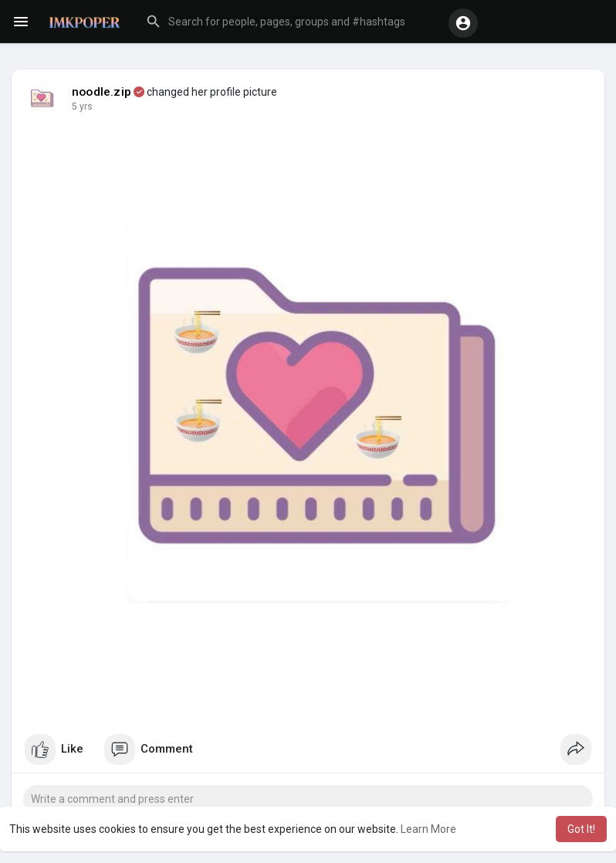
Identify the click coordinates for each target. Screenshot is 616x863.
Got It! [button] (581, 829)
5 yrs (82, 107)
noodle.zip (102, 92)
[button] (291, 22)
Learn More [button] (428, 829)
